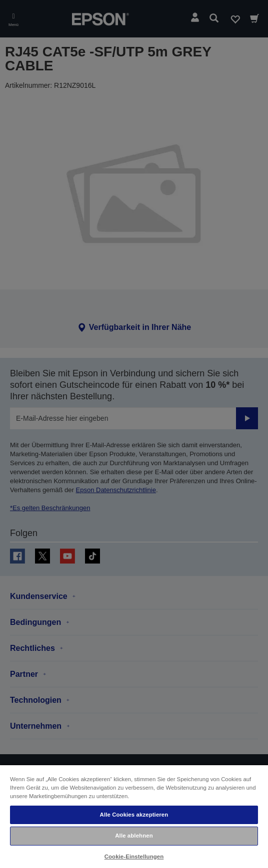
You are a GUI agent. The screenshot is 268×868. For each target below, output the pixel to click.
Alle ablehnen (134, 836)
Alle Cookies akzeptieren (134, 815)
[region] (134, 816)
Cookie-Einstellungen (134, 857)
